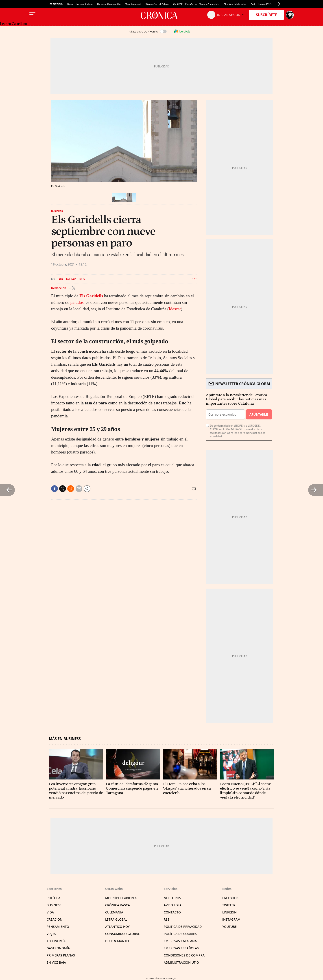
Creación (55, 919)
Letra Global (116, 919)
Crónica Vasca (118, 905)
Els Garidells (91, 296)
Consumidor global (122, 934)
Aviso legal (173, 905)
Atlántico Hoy (117, 927)
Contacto (172, 912)
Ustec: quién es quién (109, 4)
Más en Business (65, 739)
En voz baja (56, 962)
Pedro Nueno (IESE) (261, 4)
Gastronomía (58, 948)
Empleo (71, 279)
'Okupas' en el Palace (157, 4)
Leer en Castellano (13, 24)
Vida (50, 912)
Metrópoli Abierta (121, 898)
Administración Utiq (181, 962)
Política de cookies (180, 934)
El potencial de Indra (235, 4)
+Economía (56, 941)
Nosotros (172, 898)
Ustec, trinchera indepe (80, 4)
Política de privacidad (183, 927)
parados (77, 302)
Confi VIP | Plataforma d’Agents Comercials (196, 4)
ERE (61, 279)
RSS (167, 919)
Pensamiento (58, 927)
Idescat (175, 309)
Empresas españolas (181, 948)
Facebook (230, 898)
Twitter (229, 905)
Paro (82, 279)
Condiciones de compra (184, 955)
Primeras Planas (61, 955)
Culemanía (114, 912)
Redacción (59, 288)
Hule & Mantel (117, 941)
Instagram (231, 919)
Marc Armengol (133, 4)
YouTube (229, 927)
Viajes (51, 934)
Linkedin (229, 912)
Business (57, 211)
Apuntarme (259, 414)
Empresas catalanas (181, 941)
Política (53, 898)
